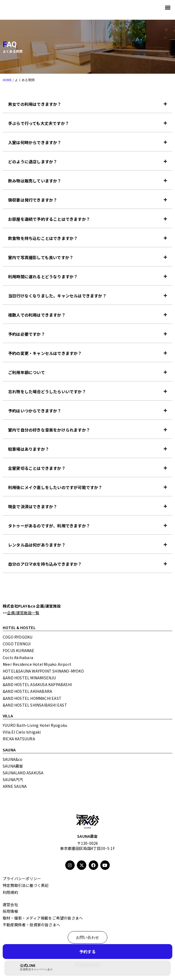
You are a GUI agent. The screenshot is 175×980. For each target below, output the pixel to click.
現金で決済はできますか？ (33, 506)
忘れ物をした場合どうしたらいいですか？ (47, 391)
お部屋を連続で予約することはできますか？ (49, 219)
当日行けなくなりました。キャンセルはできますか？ (57, 296)
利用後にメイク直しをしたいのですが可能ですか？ (55, 487)
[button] (168, 7)
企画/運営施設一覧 (23, 613)
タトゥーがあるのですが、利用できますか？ (49, 526)
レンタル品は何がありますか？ (37, 545)
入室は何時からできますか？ (35, 142)
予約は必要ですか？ (27, 334)
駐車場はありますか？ (29, 449)
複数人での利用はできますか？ (37, 315)
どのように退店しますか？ (33, 162)
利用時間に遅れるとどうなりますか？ (43, 277)
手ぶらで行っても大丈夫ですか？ (39, 123)
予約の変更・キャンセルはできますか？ (45, 353)
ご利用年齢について (27, 372)
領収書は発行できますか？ (33, 200)
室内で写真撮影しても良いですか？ (41, 257)
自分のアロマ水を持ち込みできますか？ (45, 564)
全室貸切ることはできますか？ (37, 468)
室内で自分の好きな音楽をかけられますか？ (49, 430)
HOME (7, 80)
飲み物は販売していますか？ (35, 181)
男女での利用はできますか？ (35, 104)
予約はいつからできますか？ (35, 411)
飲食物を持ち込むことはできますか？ (43, 238)
